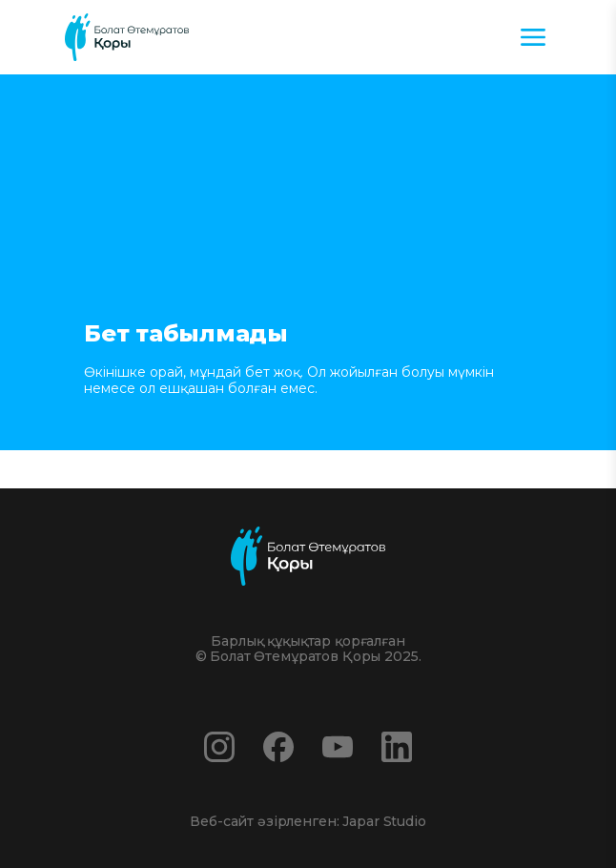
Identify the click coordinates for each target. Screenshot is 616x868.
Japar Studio (384, 821)
